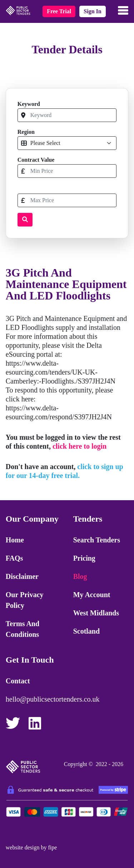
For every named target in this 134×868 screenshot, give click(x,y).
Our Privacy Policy (25, 600)
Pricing (84, 558)
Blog (80, 576)
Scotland (86, 631)
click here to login (80, 446)
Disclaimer (22, 576)
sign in (92, 11)
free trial (59, 11)
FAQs (14, 558)
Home (15, 540)
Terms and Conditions (23, 629)
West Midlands (96, 613)
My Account (92, 595)
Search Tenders (97, 540)
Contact (18, 681)
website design (23, 847)
